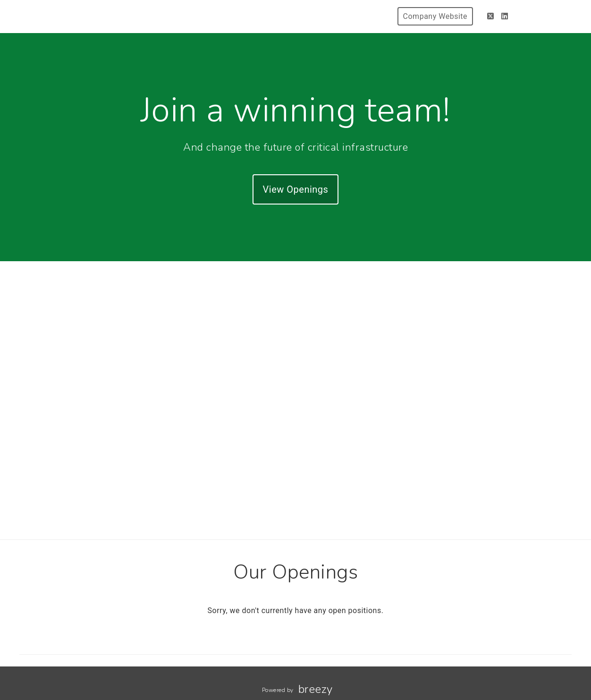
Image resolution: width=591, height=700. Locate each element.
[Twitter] (491, 16)
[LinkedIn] (505, 16)
